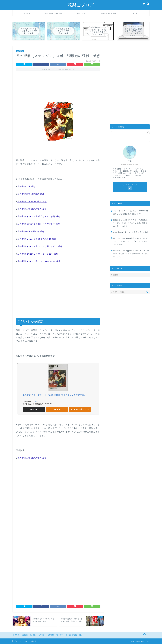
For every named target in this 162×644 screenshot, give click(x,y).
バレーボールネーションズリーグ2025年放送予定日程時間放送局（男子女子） (131, 212)
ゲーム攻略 (26, 13)
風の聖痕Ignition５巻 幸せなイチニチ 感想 (38, 254)
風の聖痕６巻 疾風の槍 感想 (31, 232)
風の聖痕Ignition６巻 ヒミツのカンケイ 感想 (39, 261)
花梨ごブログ (81, 5)
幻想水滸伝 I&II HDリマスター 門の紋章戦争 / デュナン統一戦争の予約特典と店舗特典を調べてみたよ (130, 223)
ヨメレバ (35, 401)
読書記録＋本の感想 (108, 13)
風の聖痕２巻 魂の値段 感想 (31, 194)
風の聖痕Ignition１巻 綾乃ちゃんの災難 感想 (39, 216)
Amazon (34, 409)
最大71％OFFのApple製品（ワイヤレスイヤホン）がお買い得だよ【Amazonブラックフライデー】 (131, 254)
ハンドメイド (136, 13)
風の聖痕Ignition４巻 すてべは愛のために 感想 (40, 246)
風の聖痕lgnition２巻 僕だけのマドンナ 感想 (39, 224)
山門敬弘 (20, 51)
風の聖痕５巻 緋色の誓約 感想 (32, 209)
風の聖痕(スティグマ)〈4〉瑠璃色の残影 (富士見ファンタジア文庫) (54, 395)
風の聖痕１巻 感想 (26, 187)
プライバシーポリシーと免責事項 (25, 641)
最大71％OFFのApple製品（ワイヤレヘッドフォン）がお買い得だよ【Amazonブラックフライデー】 (131, 241)
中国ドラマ (81, 13)
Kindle (57, 409)
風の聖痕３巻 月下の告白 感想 (32, 202)
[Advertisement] (58, 84)
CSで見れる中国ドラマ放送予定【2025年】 (131, 232)
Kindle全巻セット (80, 409)
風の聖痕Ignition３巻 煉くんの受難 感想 (37, 239)
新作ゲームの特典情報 (54, 13)
